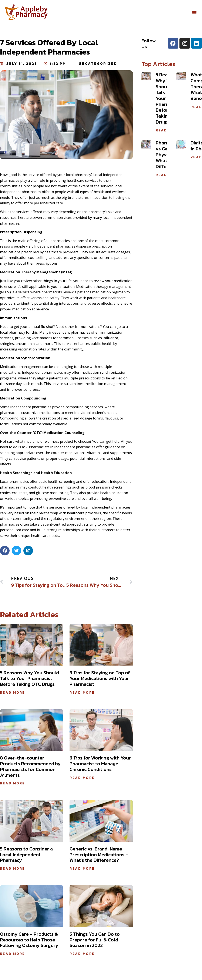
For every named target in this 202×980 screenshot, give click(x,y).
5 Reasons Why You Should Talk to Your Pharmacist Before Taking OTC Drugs (29, 678)
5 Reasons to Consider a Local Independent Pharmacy (26, 855)
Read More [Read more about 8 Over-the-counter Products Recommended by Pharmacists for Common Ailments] (13, 783)
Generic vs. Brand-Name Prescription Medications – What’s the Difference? (99, 855)
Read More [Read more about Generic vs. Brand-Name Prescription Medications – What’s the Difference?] (82, 868)
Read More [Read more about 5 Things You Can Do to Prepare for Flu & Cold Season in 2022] (82, 954)
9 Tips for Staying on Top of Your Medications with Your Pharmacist (100, 678)
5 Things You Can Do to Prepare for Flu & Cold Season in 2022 (95, 940)
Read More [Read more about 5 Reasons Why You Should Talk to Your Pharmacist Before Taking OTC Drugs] (13, 692)
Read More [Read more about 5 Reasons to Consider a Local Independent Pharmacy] (13, 868)
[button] (194, 12)
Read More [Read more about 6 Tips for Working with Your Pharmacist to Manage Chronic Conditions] (82, 778)
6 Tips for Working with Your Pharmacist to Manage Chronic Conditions (100, 764)
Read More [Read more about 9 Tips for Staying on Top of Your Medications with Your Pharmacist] (82, 692)
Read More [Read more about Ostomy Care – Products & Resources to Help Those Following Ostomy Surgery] (13, 954)
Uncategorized (98, 63)
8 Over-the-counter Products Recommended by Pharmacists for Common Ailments (30, 766)
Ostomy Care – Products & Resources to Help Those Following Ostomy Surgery (29, 940)
